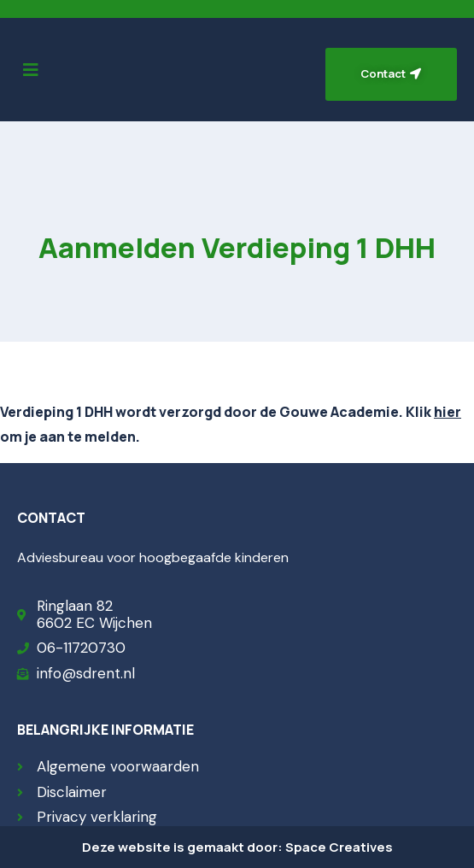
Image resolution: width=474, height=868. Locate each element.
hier (448, 412)
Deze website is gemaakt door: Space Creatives (237, 847)
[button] (31, 70)
